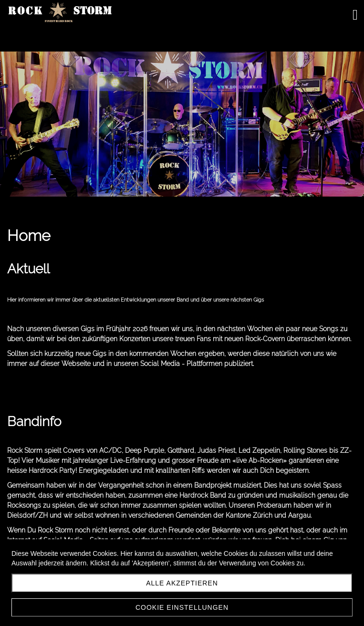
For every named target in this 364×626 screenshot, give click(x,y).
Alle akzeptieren (182, 583)
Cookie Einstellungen (182, 607)
